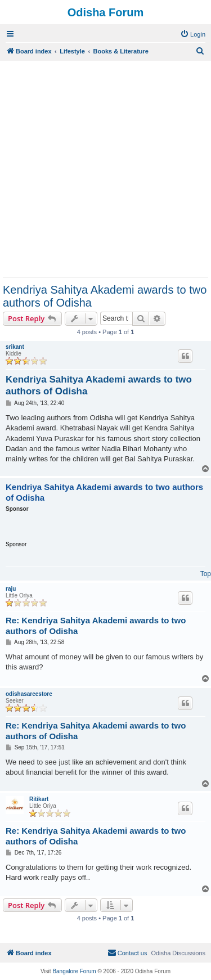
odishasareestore (29, 694)
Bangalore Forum (74, 971)
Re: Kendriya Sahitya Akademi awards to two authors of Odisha (96, 626)
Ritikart (39, 799)
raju (11, 589)
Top (206, 574)
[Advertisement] (105, 168)
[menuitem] (193, 34)
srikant (15, 347)
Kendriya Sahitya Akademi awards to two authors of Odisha (105, 296)
